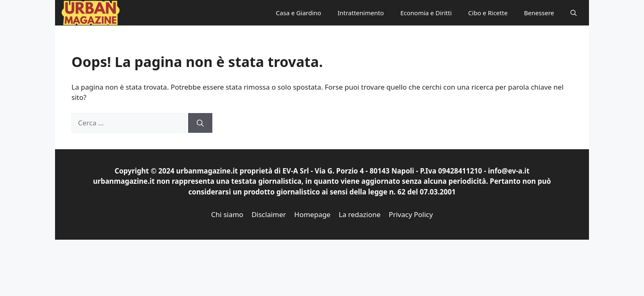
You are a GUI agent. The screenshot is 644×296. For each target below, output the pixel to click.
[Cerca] (200, 123)
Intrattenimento (361, 13)
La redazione (360, 214)
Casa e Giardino (299, 13)
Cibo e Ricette (488, 13)
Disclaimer (269, 214)
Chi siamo (227, 214)
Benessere (539, 13)
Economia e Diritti (426, 13)
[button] (574, 13)
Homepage (312, 214)
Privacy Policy (411, 214)
